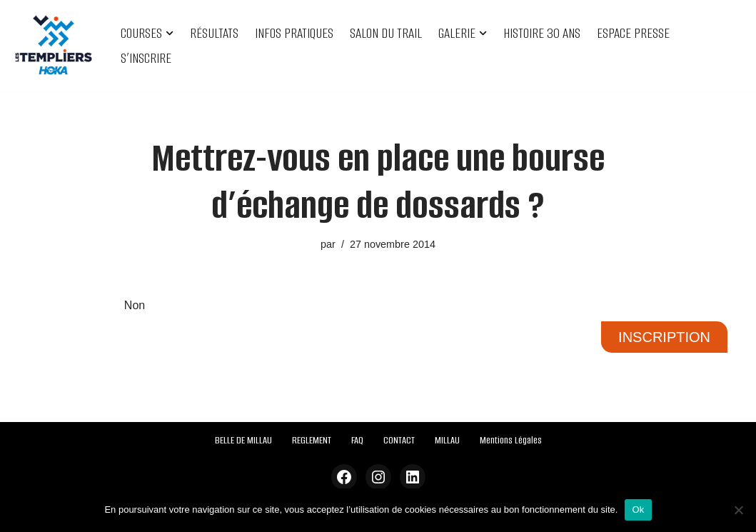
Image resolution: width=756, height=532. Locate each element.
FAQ (357, 440)
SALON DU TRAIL (386, 33)
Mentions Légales (511, 440)
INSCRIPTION (664, 337)
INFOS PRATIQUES (294, 33)
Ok (638, 510)
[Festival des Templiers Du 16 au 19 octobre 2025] (54, 46)
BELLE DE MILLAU (243, 440)
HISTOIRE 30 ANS (542, 33)
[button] (170, 33)
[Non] (738, 510)
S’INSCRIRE (146, 58)
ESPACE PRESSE (633, 33)
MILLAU (447, 440)
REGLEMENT (312, 440)
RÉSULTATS (214, 33)
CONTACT (399, 440)
